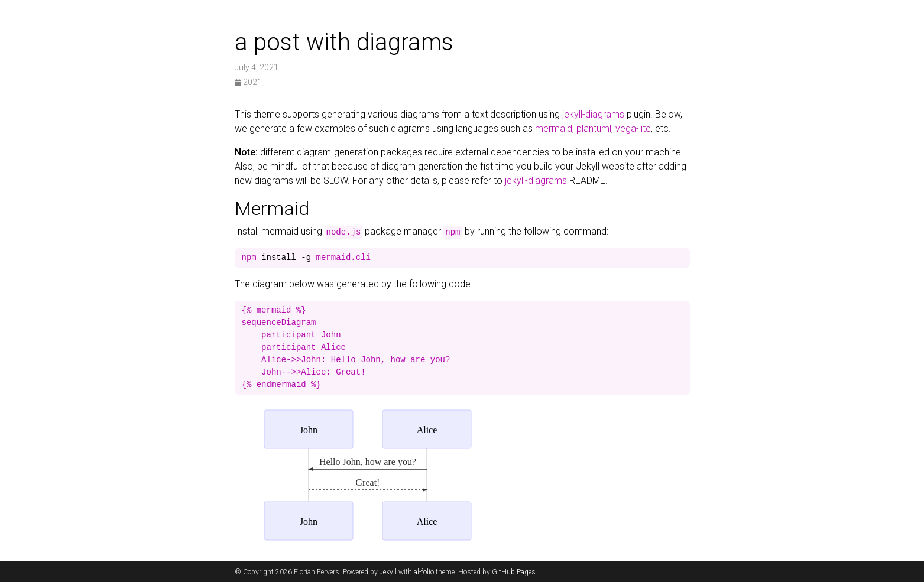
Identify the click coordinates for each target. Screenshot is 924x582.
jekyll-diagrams (593, 114)
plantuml (594, 129)
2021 (248, 82)
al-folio (424, 572)
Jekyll (388, 572)
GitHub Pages (514, 572)
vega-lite (633, 129)
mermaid (554, 129)
